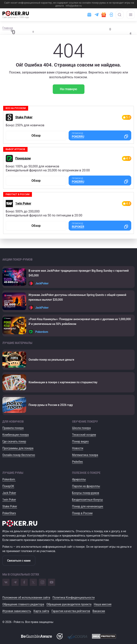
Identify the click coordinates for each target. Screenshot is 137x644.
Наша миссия (103, 604)
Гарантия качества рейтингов (71, 611)
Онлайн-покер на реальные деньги (51, 360)
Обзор (36, 136)
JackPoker (42, 283)
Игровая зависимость (17, 611)
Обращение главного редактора (23, 604)
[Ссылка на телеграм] (97, 15)
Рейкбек (78, 462)
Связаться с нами (19, 561)
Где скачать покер (14, 441)
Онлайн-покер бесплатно (19, 455)
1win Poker (23, 203)
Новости (78, 448)
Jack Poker (9, 493)
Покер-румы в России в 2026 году (51, 405)
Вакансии (99, 611)
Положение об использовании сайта (26, 598)
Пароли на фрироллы (86, 486)
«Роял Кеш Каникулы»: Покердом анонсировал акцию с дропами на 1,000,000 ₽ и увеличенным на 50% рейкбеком (80, 322)
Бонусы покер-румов (86, 493)
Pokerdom (42, 332)
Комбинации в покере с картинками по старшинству (63, 382)
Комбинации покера (16, 435)
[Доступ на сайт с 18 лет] (60, 636)
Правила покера (13, 428)
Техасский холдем (84, 435)
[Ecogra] (77, 636)
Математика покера (85, 455)
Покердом (23, 158)
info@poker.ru (74, 6)
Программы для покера (18, 448)
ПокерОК (8, 486)
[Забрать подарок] (104, 15)
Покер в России (82, 513)
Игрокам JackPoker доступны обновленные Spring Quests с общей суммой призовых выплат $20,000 (77, 297)
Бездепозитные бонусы (88, 500)
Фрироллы (79, 479)
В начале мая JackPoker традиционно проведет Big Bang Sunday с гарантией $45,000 (79, 273)
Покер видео (80, 441)
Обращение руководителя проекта (69, 604)
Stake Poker (24, 117)
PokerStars (9, 513)
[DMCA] (104, 636)
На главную (68, 89)
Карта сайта (41, 611)
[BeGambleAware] (36, 636)
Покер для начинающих (88, 506)
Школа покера (81, 428)
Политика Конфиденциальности (74, 598)
